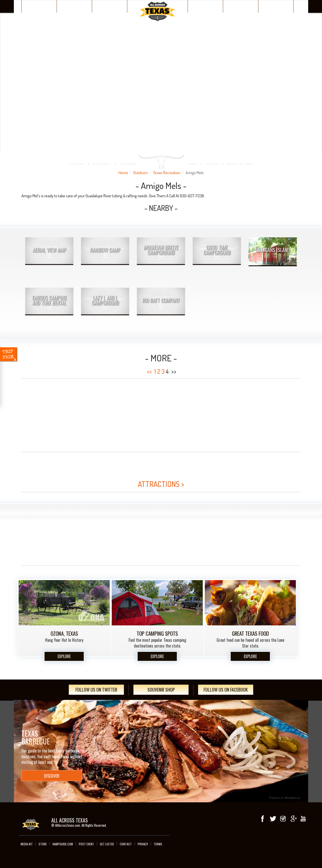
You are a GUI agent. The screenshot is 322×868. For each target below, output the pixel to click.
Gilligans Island (273, 250)
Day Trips (276, 6)
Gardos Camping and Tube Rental (49, 300)
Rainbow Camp (105, 250)
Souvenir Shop (161, 690)
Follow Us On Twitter (96, 690)
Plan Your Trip (110, 6)
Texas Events (241, 6)
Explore (64, 656)
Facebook (263, 819)
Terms (158, 844)
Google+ (293, 819)
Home (123, 173)
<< (149, 371)
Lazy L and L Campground (105, 300)
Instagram (283, 819)
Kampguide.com (63, 844)
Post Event (86, 844)
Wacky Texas (206, 6)
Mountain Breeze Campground (161, 250)
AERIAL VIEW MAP (49, 250)
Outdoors (141, 173)
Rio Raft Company (161, 300)
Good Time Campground (217, 250)
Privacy (143, 844)
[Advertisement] (161, 415)
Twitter (273, 819)
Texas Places (39, 6)
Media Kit (27, 844)
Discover (74, 6)
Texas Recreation (167, 173)
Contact (126, 844)
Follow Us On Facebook (226, 690)
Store (43, 844)
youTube (303, 819)
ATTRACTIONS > (161, 484)
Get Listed (107, 844)
